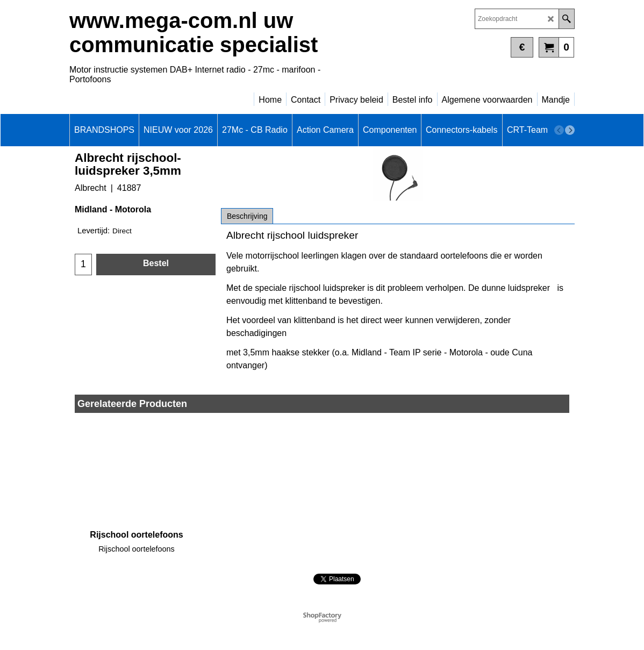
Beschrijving (247, 216)
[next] (570, 130)
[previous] (559, 130)
